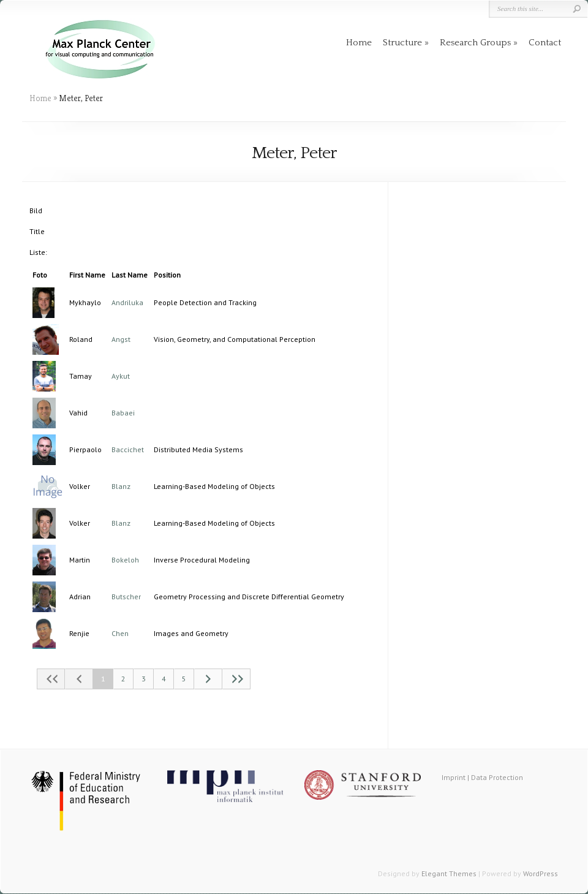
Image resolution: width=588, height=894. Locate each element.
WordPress (541, 873)
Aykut (121, 376)
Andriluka (127, 302)
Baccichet (128, 449)
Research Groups (475, 43)
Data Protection (497, 777)
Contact (545, 43)
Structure (402, 43)
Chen (120, 633)
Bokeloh (125, 560)
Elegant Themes (449, 873)
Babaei (123, 413)
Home (359, 43)
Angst (121, 339)
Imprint (454, 777)
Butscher (126, 597)
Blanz (121, 486)
